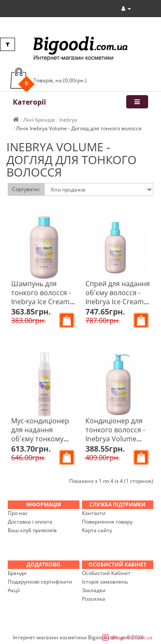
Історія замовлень (105, 582)
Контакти (94, 513)
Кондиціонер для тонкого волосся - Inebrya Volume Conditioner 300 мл (117, 434)
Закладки (94, 590)
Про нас (18, 513)
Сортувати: (26, 189)
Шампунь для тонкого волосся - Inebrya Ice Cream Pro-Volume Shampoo (41, 302)
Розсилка (94, 599)
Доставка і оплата (30, 522)
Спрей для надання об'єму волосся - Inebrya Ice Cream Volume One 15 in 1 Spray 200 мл (118, 302)
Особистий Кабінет (106, 573)
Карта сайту (97, 530)
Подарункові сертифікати (40, 582)
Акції (14, 590)
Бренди (17, 573)
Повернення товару (107, 522)
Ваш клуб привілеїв (32, 530)
